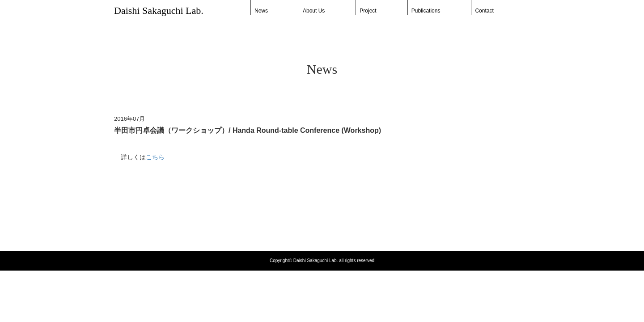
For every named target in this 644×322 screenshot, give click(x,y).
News (261, 11)
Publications (426, 11)
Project (368, 11)
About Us (314, 11)
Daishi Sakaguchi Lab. (159, 11)
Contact (484, 11)
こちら (155, 157)
